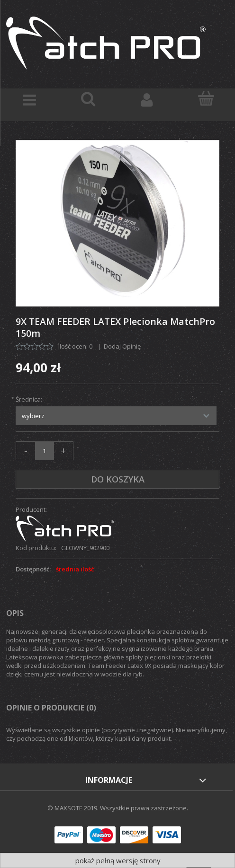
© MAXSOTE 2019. (74, 808)
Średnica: (29, 399)
